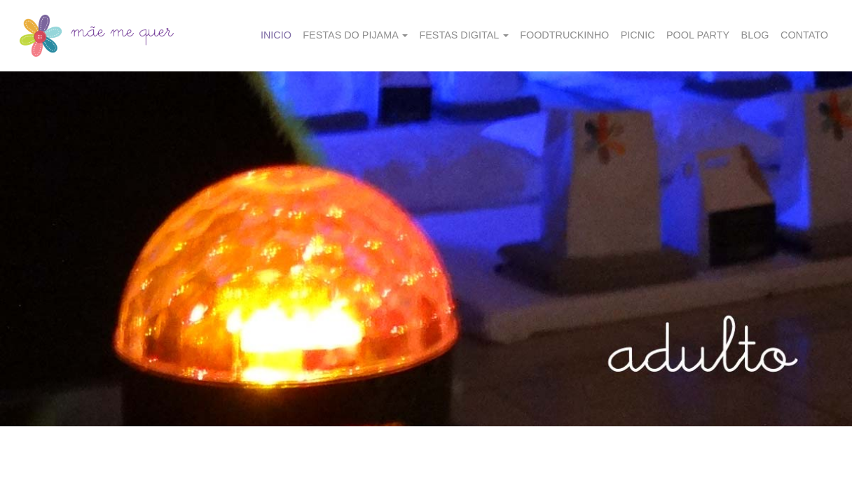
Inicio (276, 35)
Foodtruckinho (564, 35)
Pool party (698, 35)
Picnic (638, 35)
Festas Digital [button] (463, 35)
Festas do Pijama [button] (355, 35)
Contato (804, 35)
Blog (755, 35)
